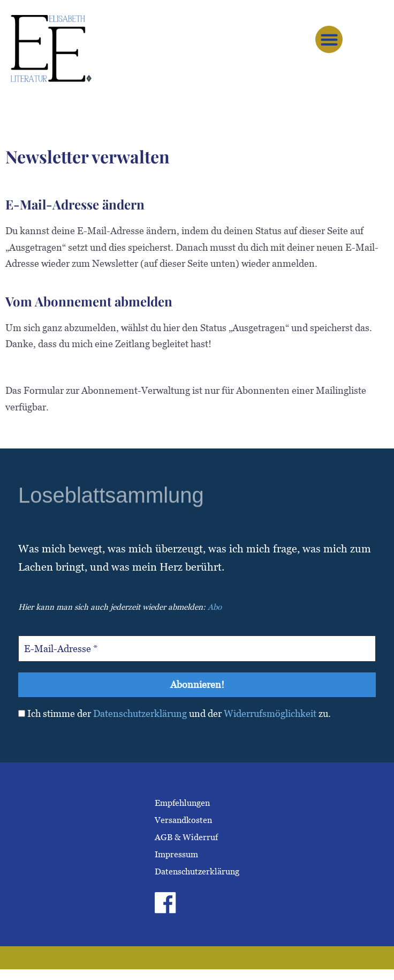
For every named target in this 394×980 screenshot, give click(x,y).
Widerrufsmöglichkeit (270, 714)
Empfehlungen (182, 803)
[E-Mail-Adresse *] (197, 649)
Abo (215, 607)
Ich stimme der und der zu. (175, 714)
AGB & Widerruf (186, 837)
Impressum (176, 854)
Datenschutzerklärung (140, 714)
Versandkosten (183, 820)
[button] (329, 39)
